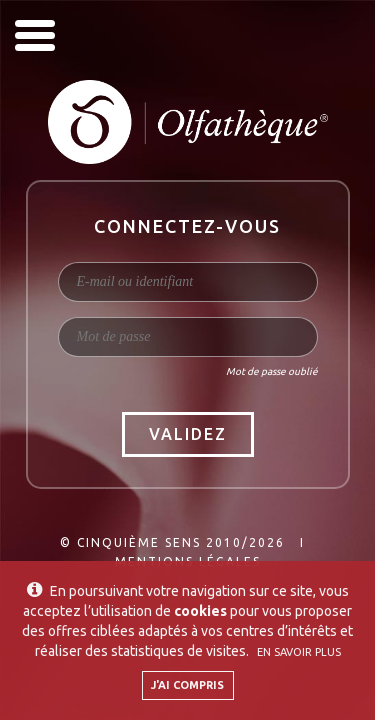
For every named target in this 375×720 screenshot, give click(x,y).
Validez (188, 434)
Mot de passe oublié (272, 371)
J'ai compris (187, 685)
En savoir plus (299, 652)
